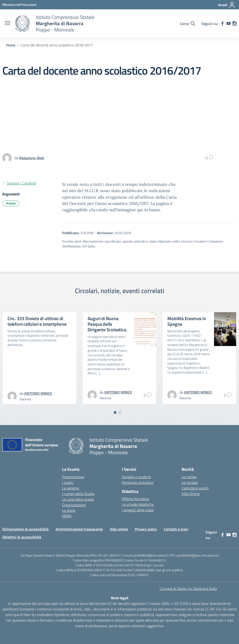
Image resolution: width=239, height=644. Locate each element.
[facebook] (222, 24)
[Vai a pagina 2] (120, 412)
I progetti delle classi (138, 510)
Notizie (11, 203)
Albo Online (191, 494)
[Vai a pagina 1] (115, 412)
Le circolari (190, 482)
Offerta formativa (135, 499)
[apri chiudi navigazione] (7, 24)
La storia (69, 510)
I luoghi (68, 482)
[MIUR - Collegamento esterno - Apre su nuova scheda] (19, 5)
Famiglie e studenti (136, 477)
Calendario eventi (195, 488)
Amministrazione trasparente (79, 529)
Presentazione (73, 477)
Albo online (119, 529)
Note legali (120, 598)
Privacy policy (146, 529)
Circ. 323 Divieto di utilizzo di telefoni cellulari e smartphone (37, 321)
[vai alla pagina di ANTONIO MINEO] (38, 393)
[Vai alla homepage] (22, 24)
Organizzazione (74, 505)
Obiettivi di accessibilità (22, 537)
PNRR (67, 516)
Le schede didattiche (138, 504)
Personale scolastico (138, 482)
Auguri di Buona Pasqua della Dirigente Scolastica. (107, 324)
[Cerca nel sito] (188, 24)
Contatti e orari (176, 529)
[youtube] (228, 24)
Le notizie (189, 477)
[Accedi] (227, 5)
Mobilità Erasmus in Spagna (187, 321)
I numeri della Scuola (78, 494)
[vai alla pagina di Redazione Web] (32, 158)
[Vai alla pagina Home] (11, 45)
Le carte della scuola (78, 499)
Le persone (71, 488)
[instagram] (235, 24)
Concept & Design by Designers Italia (188, 589)
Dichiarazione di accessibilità (25, 529)
